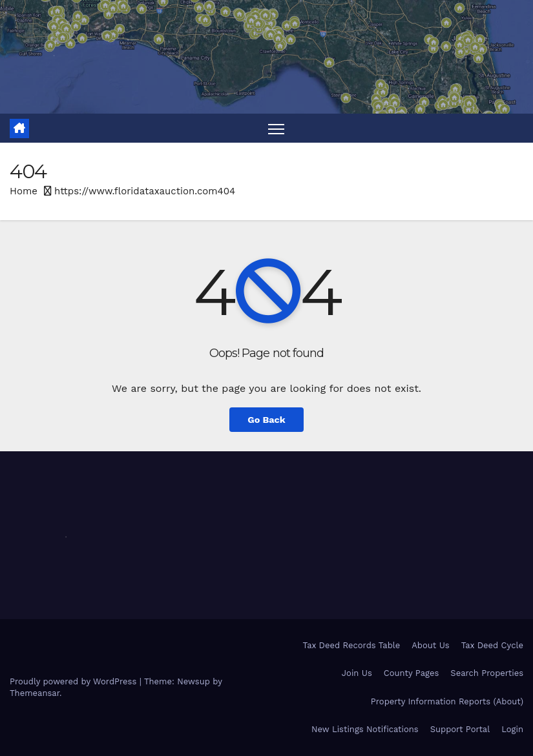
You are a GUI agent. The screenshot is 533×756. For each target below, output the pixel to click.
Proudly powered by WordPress (75, 681)
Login (512, 729)
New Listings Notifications (365, 729)
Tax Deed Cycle (492, 645)
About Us (430, 645)
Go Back (266, 420)
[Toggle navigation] (276, 128)
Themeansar (35, 693)
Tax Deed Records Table (352, 645)
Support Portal (460, 729)
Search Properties (487, 673)
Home (24, 191)
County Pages (412, 673)
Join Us (357, 673)
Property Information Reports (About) (447, 701)
